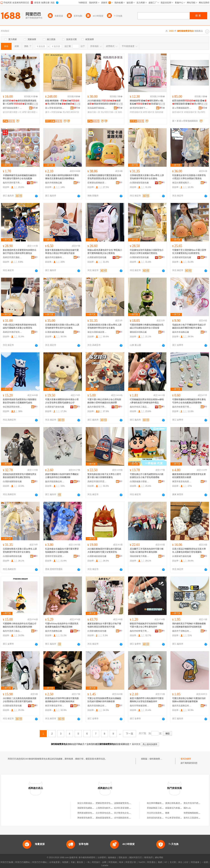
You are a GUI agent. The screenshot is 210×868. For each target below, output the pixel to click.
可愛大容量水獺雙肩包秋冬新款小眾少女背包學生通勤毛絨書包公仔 (62, 401)
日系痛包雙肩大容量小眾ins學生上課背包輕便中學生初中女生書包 (147, 177)
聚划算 (80, 862)
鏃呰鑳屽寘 (178, 112)
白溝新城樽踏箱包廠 (12, 556)
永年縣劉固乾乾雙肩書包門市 (128, 818)
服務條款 (112, 858)
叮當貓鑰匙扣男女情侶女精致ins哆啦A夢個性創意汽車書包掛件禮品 (147, 401)
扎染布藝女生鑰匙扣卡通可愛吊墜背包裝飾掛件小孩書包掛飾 (62, 550)
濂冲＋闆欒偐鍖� (54, 112)
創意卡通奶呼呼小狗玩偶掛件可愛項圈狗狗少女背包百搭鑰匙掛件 (147, 700)
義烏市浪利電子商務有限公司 (12, 183)
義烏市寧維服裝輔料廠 (139, 706)
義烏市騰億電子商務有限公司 (97, 407)
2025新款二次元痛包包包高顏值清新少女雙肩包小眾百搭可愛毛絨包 (20, 700)
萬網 (160, 862)
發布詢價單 (186, 759)
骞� (35, 108)
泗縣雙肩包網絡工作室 (88, 808)
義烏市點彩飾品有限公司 (55, 482)
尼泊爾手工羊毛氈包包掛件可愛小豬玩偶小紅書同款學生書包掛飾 (147, 550)
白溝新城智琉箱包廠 (139, 183)
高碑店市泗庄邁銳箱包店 (12, 257)
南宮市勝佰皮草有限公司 (55, 706)
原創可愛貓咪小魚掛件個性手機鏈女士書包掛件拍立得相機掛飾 (62, 476)
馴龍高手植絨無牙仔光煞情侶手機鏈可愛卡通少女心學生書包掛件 (147, 625)
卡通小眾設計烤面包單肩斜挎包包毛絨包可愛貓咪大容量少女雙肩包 (20, 326)
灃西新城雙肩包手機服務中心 (91, 813)
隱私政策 (123, 858)
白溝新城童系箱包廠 (12, 706)
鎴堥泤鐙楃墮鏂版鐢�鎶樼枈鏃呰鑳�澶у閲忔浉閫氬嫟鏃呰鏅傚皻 (189, 102)
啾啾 (167, 813)
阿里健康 (195, 862)
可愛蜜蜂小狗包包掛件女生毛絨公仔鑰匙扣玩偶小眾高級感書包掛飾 (20, 625)
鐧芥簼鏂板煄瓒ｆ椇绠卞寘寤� (12, 108)
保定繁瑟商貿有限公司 (12, 407)
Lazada (105, 865)
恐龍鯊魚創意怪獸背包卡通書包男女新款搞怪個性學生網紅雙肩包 (20, 476)
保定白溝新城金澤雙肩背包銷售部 (93, 803)
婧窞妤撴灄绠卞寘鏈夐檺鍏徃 (139, 108)
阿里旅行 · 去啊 (99, 862)
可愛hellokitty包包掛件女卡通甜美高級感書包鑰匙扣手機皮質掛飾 (62, 625)
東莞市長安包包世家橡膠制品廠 (182, 482)
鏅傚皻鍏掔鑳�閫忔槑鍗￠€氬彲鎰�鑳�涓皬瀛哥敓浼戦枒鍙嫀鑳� (147, 102)
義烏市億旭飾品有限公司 (97, 706)
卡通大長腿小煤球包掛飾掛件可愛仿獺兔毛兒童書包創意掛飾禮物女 (62, 177)
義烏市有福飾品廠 (181, 332)
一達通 (205, 862)
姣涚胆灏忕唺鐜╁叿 (12, 112)
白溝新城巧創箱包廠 (55, 407)
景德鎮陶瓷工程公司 (156, 808)
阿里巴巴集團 (7, 862)
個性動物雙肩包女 (158, 759)
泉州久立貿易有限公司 (194, 818)
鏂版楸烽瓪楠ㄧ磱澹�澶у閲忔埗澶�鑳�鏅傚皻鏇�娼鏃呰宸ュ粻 (62, 102)
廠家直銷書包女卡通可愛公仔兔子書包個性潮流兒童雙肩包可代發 (104, 625)
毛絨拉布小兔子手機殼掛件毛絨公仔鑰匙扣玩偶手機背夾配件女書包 (189, 326)
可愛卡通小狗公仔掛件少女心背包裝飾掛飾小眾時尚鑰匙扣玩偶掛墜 (104, 401)
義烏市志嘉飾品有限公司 (182, 706)
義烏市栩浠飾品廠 (54, 183)
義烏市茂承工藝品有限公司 (12, 631)
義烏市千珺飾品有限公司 (182, 631)
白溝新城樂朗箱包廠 (12, 482)
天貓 (73, 862)
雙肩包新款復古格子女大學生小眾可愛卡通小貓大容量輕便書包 (104, 476)
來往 (180, 862)
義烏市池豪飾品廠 (54, 631)
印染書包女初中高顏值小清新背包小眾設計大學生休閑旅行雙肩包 (147, 252)
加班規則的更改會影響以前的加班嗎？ (165, 818)
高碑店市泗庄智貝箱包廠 (12, 332)
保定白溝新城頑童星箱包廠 (97, 332)
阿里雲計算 (131, 862)
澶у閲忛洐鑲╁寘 (109, 112)
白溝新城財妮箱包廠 (97, 556)
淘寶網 (65, 862)
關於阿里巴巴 (136, 858)
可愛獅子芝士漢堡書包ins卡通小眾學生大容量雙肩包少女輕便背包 (189, 252)
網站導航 (159, 858)
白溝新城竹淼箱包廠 (182, 556)
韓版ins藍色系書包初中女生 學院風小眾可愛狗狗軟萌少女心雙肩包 (105, 252)
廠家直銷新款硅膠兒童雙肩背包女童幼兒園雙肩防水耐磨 (189, 476)
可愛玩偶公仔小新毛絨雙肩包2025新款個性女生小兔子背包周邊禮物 (147, 476)
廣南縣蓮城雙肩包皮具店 (107, 818)
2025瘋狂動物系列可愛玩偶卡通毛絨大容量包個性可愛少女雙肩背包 (104, 550)
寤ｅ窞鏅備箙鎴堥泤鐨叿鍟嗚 (182, 108)
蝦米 (121, 862)
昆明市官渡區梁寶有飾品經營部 (55, 556)
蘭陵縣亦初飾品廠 (138, 332)
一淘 (87, 862)
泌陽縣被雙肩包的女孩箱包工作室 (130, 803)
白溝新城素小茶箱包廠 (139, 482)
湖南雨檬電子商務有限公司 (139, 556)
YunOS (142, 862)
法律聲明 (102, 858)
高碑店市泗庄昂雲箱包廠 (97, 482)
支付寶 (173, 862)
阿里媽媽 (113, 862)
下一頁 (129, 734)
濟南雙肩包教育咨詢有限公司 (91, 818)
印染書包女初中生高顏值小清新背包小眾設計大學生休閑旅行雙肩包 (189, 177)
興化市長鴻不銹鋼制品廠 (195, 803)
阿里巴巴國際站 (23, 862)
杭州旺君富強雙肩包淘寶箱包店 (129, 808)
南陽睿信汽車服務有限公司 (178, 808)
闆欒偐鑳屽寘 (136, 112)
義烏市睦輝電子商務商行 (139, 631)
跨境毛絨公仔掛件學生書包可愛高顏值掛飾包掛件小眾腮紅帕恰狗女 (62, 700)
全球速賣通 (54, 862)
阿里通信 (151, 862)
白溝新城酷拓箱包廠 (97, 631)
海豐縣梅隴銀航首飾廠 (194, 813)
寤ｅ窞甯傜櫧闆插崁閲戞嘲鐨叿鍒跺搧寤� (55, 108)
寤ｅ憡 (35, 104)
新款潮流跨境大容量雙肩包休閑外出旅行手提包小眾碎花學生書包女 (20, 252)
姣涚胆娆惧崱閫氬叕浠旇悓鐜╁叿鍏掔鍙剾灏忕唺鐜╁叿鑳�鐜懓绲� (20, 102)
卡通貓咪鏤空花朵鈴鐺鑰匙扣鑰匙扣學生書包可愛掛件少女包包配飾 (20, 177)
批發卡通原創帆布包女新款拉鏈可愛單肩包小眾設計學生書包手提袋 (62, 252)
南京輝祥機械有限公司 (157, 803)
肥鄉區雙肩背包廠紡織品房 (108, 803)
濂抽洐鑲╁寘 (94, 112)
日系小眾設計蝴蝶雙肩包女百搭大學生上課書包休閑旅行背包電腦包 (189, 550)
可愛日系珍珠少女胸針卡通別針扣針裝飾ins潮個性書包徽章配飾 (189, 700)
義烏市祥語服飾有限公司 (55, 257)
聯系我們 (148, 858)
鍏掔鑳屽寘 (149, 112)
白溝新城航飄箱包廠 (55, 332)
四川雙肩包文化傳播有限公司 (128, 813)
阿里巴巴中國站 (40, 862)
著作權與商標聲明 (87, 858)
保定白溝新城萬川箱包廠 (182, 183)
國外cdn (187, 808)
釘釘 (187, 862)
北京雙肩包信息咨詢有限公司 (109, 813)
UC (166, 862)
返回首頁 (136, 744)
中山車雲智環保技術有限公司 (179, 818)
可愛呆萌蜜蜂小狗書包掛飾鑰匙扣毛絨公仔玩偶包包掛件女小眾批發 (147, 326)
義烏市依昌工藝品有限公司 (139, 407)
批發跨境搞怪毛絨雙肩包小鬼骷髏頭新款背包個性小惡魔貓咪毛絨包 (20, 401)
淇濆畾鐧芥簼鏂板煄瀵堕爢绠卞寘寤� (97, 108)
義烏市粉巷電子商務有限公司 (182, 407)
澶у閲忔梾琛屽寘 (71, 112)
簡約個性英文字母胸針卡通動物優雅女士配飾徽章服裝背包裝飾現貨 (189, 625)
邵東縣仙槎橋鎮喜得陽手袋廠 (97, 183)
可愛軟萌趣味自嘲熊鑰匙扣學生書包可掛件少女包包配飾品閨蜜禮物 (189, 401)
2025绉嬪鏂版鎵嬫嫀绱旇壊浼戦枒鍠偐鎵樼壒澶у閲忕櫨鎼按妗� (105, 102)
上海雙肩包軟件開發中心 (107, 808)
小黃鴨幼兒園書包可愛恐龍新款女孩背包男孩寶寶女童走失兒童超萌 (104, 177)
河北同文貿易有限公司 (157, 813)
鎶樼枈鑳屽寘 (190, 112)
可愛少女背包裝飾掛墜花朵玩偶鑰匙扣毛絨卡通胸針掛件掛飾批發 (104, 700)
